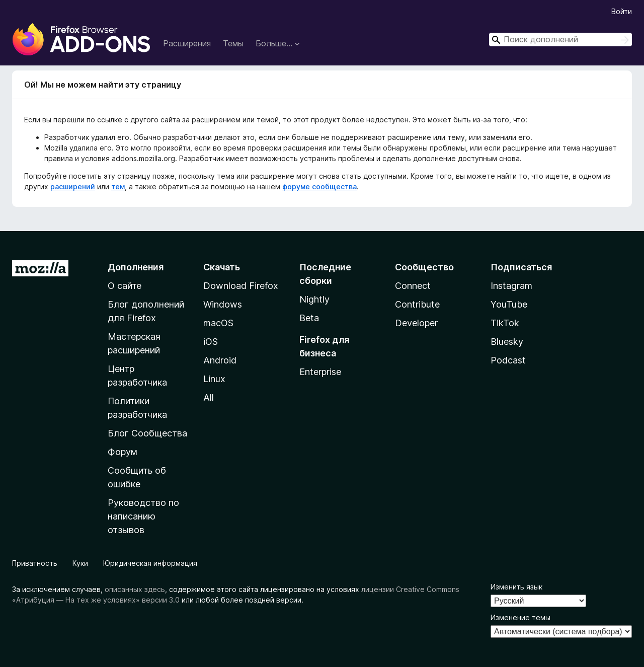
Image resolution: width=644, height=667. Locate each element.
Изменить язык (516, 587)
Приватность (35, 563)
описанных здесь (135, 589)
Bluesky (507, 342)
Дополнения (136, 267)
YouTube (509, 304)
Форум (123, 452)
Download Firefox (241, 286)
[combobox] (560, 40)
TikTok (505, 323)
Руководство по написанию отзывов (143, 516)
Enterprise (320, 372)
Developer (416, 323)
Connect (413, 286)
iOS (211, 342)
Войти (622, 11)
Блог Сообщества (147, 433)
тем (118, 187)
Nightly (314, 299)
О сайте (125, 286)
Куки (80, 563)
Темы (233, 43)
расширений (73, 187)
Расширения (187, 43)
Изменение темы (520, 617)
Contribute (417, 304)
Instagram (511, 286)
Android (220, 360)
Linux (214, 379)
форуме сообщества (319, 187)
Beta (309, 318)
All (209, 397)
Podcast (508, 360)
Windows (223, 304)
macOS (218, 323)
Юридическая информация (150, 563)
